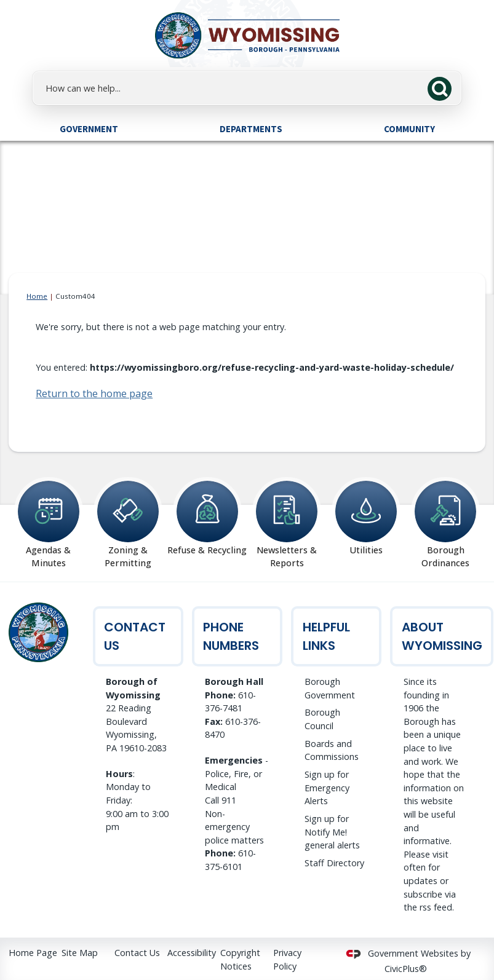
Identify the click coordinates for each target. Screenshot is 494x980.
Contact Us (137, 953)
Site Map (80, 953)
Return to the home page (94, 393)
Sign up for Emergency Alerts (327, 788)
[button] (443, 88)
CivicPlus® (406, 969)
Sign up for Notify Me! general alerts (332, 832)
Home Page (33, 953)
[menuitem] (89, 128)
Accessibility (192, 953)
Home (37, 296)
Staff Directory (334, 863)
